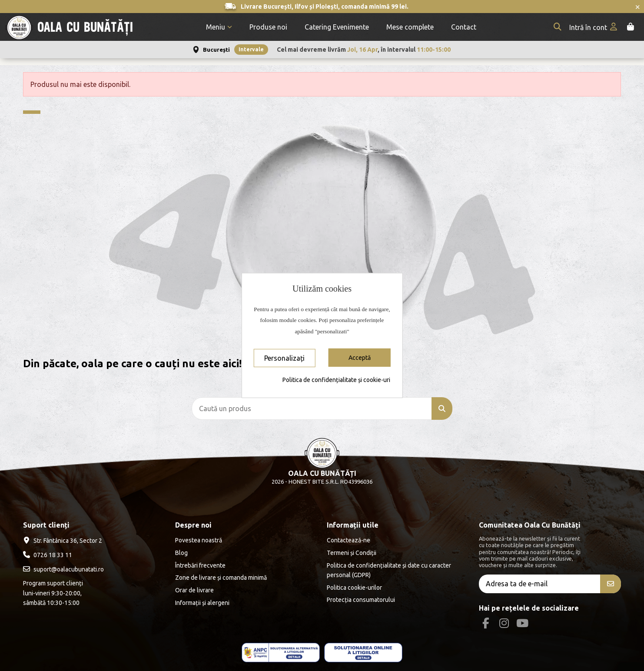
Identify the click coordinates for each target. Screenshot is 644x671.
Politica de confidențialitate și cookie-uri (336, 380)
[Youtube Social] (523, 623)
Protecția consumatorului (361, 600)
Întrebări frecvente (200, 565)
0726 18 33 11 (53, 555)
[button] (219, 27)
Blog (181, 553)
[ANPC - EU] (363, 653)
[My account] (594, 27)
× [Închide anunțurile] (637, 6)
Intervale (251, 49)
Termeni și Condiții (352, 553)
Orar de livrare (194, 590)
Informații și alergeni (202, 603)
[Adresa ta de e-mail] (540, 584)
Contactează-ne (349, 540)
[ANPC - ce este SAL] (281, 653)
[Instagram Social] (504, 623)
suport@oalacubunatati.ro (69, 569)
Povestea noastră (199, 540)
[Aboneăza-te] (611, 584)
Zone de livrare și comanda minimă (221, 578)
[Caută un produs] (442, 409)
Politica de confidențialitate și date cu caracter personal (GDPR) (389, 570)
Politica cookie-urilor (354, 588)
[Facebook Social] (486, 623)
